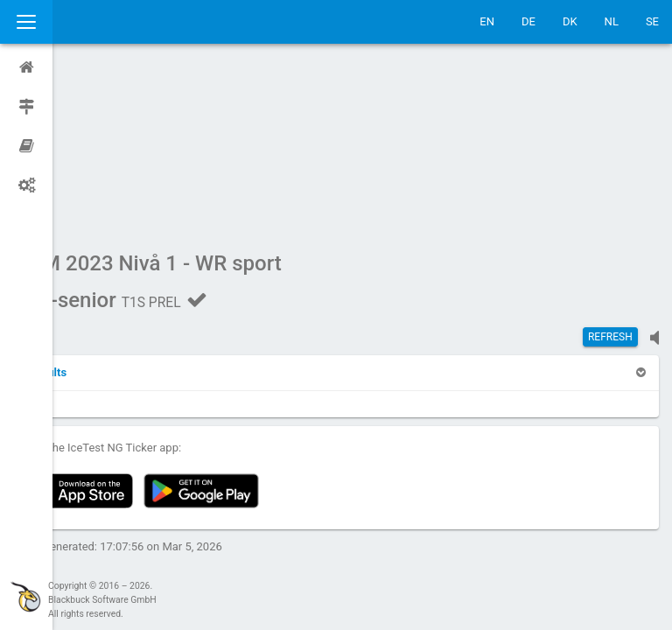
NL (612, 21)
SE (652, 21)
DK (570, 21)
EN (487, 21)
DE (528, 21)
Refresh (610, 171)
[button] (98, 206)
